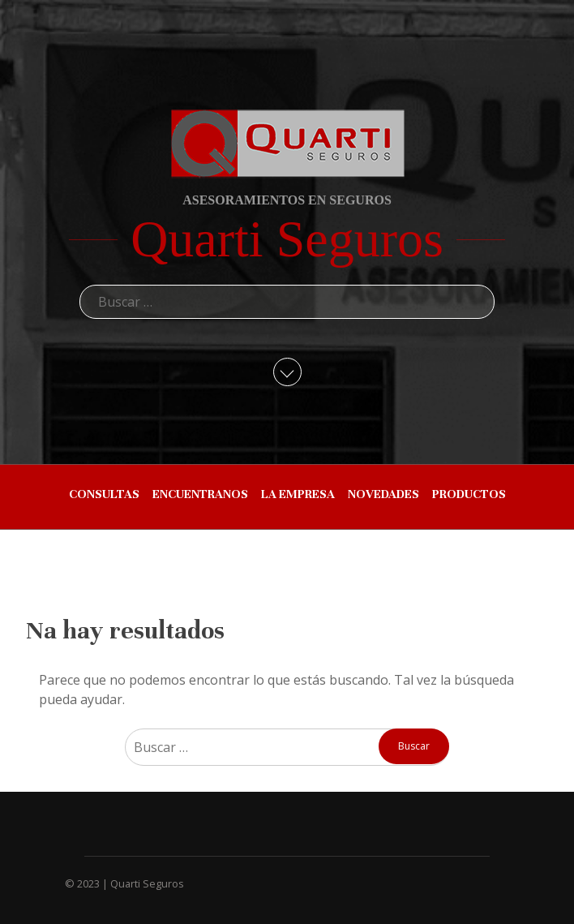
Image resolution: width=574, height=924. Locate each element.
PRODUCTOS (469, 494)
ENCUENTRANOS (200, 494)
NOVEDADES (383, 494)
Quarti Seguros (287, 239)
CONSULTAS (104, 494)
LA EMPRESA (298, 494)
